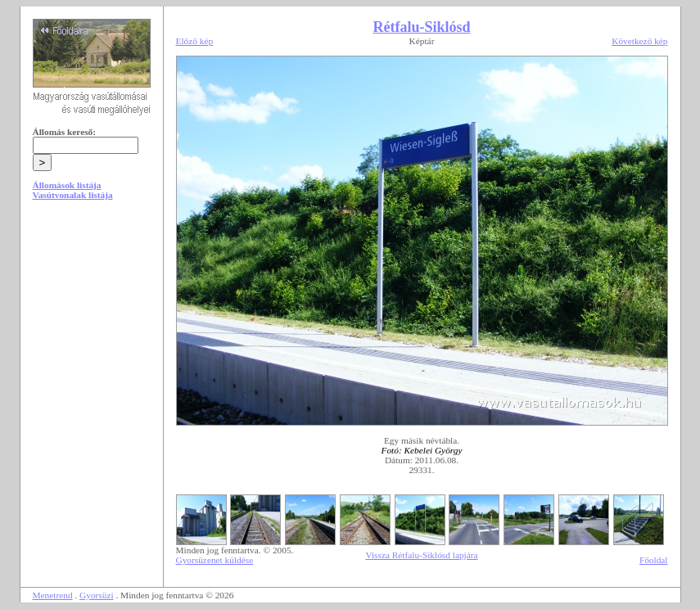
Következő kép (639, 41)
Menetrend (53, 595)
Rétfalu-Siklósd (421, 27)
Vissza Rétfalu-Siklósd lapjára (421, 555)
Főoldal (654, 560)
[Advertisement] (92, 337)
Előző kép (195, 41)
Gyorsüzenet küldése (215, 560)
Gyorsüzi (97, 595)
